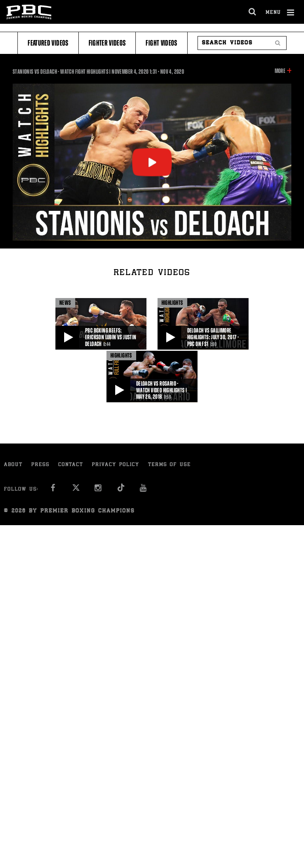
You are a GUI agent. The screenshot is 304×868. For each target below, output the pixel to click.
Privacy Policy (116, 465)
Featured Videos (48, 43)
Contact (71, 465)
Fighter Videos (107, 43)
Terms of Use (169, 465)
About (13, 465)
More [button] (280, 71)
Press (40, 465)
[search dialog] (253, 12)
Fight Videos (161, 43)
